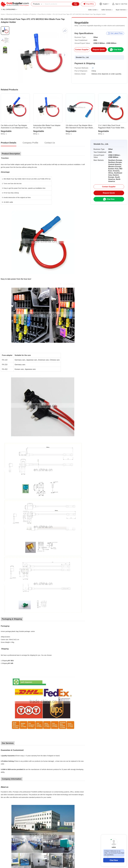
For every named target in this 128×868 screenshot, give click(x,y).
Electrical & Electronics (14, 14)
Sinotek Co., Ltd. (82, 57)
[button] (65, 55)
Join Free (124, 4)
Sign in (118, 4)
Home (3, 14)
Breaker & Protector (30, 14)
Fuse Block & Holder (44, 14)
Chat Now (114, 860)
